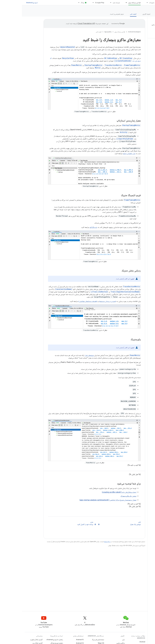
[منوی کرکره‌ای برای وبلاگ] (56, 3)
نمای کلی (150, 14)
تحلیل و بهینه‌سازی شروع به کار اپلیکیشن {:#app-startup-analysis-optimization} (86, 500)
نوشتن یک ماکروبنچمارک (107, 496)
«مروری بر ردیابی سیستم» (86, 301)
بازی (101, 640)
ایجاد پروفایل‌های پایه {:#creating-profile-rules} (97, 492)
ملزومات (130, 3)
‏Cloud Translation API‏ (64, 24)
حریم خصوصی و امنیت (95, 14)
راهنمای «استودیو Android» (33, 640)
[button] (141, 28)
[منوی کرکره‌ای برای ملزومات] (124, 3)
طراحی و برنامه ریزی (98, 32)
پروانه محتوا (85, 542)
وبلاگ (61, 3)
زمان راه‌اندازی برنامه (107, 154)
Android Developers (112, 32)
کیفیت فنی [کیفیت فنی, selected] (111, 14)
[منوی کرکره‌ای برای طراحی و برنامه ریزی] (103, 3)
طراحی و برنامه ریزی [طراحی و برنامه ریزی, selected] (113, 3)
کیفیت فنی (77, 32)
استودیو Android (10, 3)
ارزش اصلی (138, 14)
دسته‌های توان (67, 355)
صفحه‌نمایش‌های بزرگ (76, 640)
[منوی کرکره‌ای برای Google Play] (70, 3)
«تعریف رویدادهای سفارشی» (66, 301)
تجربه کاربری (124, 14)
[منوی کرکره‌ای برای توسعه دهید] (88, 3)
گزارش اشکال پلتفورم (14, 640)
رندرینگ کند (72, 227)
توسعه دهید (94, 3)
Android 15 (58, 640)
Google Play (78, 3)
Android (120, 642)
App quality (147, 9)
